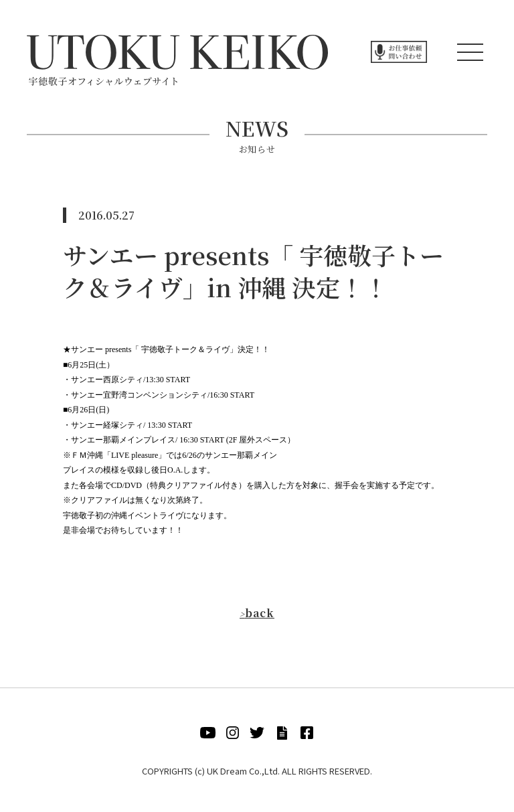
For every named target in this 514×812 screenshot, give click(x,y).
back (257, 613)
